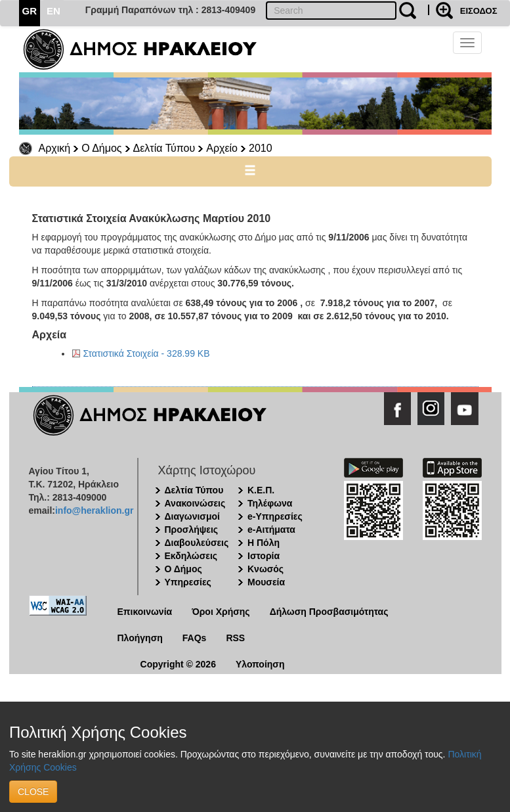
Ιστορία (264, 556)
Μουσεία (266, 582)
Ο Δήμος (101, 148)
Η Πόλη (264, 543)
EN (53, 11)
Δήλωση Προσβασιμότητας (329, 612)
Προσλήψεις (192, 530)
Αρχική (55, 148)
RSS (235, 638)
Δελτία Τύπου (164, 148)
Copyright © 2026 (178, 664)
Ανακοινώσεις (195, 503)
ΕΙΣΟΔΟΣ (479, 11)
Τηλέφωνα (270, 503)
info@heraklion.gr (94, 510)
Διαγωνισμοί (192, 516)
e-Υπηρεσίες (275, 516)
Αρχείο (222, 148)
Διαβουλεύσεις (197, 543)
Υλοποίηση (260, 664)
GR (30, 11)
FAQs (195, 638)
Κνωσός (266, 569)
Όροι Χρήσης (221, 612)
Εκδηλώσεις (191, 556)
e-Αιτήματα (271, 530)
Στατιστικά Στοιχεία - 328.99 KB (147, 353)
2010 (261, 148)
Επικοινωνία (145, 612)
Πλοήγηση (140, 638)
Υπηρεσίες (188, 582)
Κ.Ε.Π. (261, 490)
